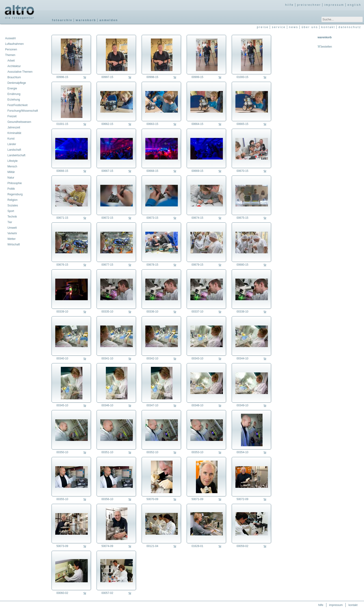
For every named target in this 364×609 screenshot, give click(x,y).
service (279, 27)
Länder (12, 144)
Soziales (13, 205)
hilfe (290, 5)
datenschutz (350, 27)
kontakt (328, 27)
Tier (10, 222)
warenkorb (86, 20)
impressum (334, 5)
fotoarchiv (62, 20)
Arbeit (11, 61)
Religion (12, 200)
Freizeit (12, 116)
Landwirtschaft (16, 155)
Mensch (12, 166)
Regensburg (15, 194)
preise (263, 27)
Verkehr (12, 233)
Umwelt (12, 228)
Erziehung (14, 100)
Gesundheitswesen (19, 122)
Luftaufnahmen (14, 44)
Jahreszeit (14, 127)
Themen (10, 55)
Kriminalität (14, 133)
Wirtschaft (14, 244)
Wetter (11, 239)
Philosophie (15, 183)
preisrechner (309, 5)
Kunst (11, 139)
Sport (11, 211)
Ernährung (14, 94)
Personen (11, 49)
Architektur (14, 66)
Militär (11, 172)
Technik (12, 217)
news (294, 27)
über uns (310, 27)
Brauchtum (14, 77)
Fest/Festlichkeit (18, 105)
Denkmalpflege (17, 83)
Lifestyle (13, 161)
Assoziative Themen (20, 72)
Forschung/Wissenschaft (23, 111)
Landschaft (14, 150)
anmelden (109, 20)
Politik (11, 189)
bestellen (325, 47)
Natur (11, 178)
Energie (12, 88)
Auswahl (10, 38)
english (354, 5)
